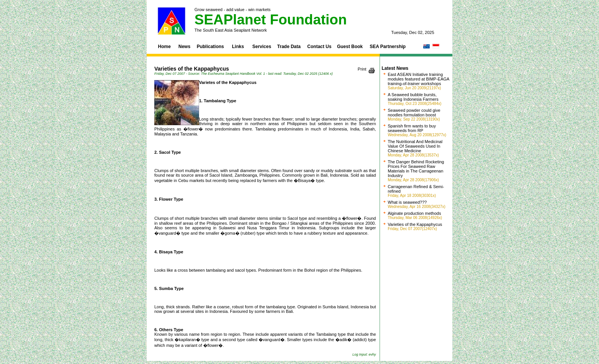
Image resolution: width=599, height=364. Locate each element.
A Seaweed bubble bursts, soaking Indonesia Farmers (413, 97)
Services (261, 47)
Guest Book (350, 47)
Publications (210, 47)
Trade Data (289, 47)
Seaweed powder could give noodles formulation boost (414, 113)
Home (164, 47)
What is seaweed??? (407, 202)
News (184, 47)
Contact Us (319, 47)
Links (238, 47)
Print (362, 69)
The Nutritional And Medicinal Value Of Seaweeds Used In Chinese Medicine (415, 146)
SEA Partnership (388, 47)
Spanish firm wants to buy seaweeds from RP (412, 128)
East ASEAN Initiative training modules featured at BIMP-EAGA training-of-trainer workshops (418, 79)
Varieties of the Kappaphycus (415, 224)
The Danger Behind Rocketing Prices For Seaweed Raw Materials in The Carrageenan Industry (416, 169)
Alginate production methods (414, 213)
